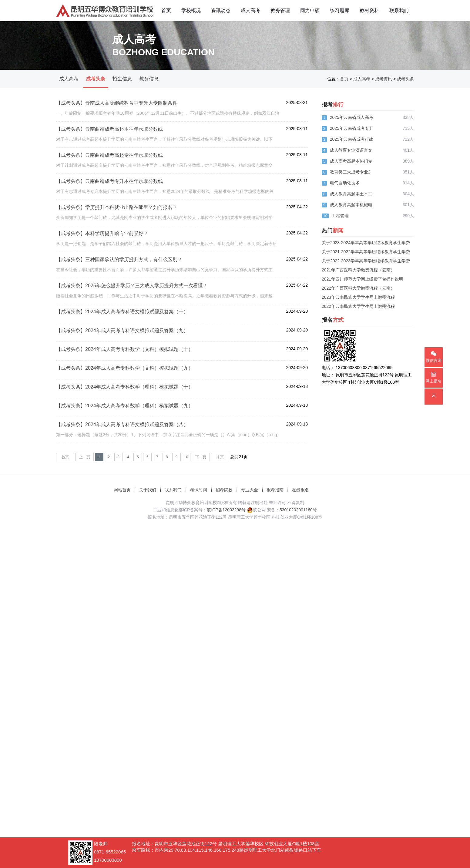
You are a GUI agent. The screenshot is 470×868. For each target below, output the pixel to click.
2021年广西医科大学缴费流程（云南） (358, 270)
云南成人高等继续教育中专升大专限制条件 (131, 103)
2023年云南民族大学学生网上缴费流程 (358, 297)
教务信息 (149, 79)
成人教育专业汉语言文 (351, 150)
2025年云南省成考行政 (352, 139)
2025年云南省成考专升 (352, 128)
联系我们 (399, 10)
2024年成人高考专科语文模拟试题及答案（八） (137, 424)
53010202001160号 (298, 510)
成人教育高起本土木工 (351, 194)
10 (186, 457)
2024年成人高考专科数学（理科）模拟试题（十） (139, 387)
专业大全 (250, 490)
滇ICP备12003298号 (226, 510)
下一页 (201, 457)
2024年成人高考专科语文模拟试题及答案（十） (137, 312)
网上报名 (434, 377)
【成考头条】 (71, 103)
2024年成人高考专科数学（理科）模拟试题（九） (139, 406)
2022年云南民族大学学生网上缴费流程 (358, 306)
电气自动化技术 (345, 183)
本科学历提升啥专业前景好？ (117, 233)
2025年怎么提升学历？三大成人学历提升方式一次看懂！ (146, 286)
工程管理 (340, 216)
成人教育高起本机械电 (351, 205)
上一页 (85, 457)
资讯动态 (221, 10)
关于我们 (148, 490)
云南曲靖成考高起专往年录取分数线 (124, 155)
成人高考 (250, 10)
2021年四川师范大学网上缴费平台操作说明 (363, 279)
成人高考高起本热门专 (351, 161)
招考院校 (224, 490)
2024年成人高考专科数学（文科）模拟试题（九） (139, 368)
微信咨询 (434, 357)
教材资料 (369, 10)
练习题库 (340, 10)
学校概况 (191, 10)
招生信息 (122, 79)
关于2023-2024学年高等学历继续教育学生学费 (366, 243)
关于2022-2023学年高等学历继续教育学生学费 (366, 261)
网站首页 (122, 490)
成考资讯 (384, 79)
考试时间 (199, 490)
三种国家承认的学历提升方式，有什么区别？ (134, 259)
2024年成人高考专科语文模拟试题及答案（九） (137, 330)
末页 (220, 457)
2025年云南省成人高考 (352, 117)
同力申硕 (310, 10)
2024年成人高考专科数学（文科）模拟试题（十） (139, 349)
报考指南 (275, 490)
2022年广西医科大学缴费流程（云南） (358, 288)
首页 (166, 10)
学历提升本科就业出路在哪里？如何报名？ (131, 207)
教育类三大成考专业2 (350, 172)
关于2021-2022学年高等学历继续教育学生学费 (366, 252)
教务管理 (280, 10)
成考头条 (96, 79)
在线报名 (300, 490)
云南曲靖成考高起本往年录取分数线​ (124, 129)
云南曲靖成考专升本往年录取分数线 (124, 181)
